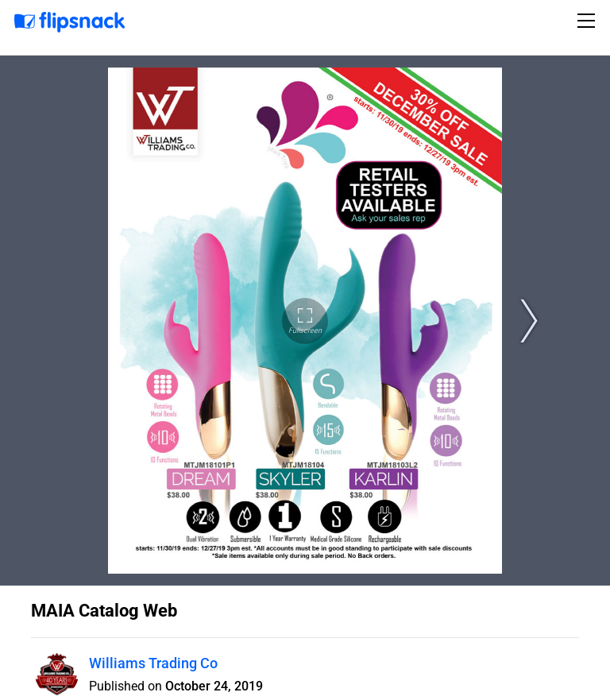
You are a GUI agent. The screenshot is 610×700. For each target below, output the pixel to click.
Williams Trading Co (153, 663)
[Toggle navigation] (589, 21)
